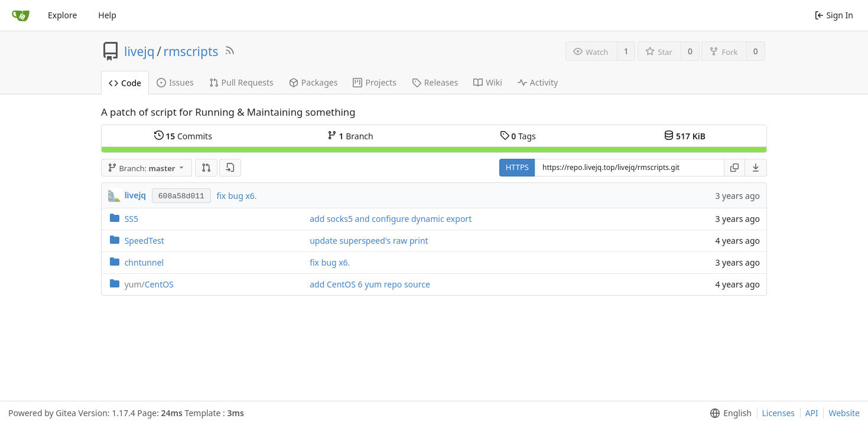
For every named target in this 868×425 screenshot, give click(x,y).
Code (125, 83)
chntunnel (144, 262)
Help (107, 15)
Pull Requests (241, 82)
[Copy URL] (734, 168)
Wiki (488, 82)
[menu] (756, 168)
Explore (62, 15)
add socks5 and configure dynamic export (391, 219)
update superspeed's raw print (369, 241)
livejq (139, 51)
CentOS (149, 284)
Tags (518, 136)
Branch (350, 136)
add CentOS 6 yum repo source (370, 284)
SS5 (131, 219)
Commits (183, 136)
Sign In (834, 15)
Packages (313, 82)
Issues (175, 82)
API (812, 413)
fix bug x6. (236, 196)
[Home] (21, 15)
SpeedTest (144, 241)
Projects (374, 82)
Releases (435, 82)
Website (844, 413)
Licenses (779, 413)
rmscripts (191, 51)
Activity (538, 82)
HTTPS (517, 167)
